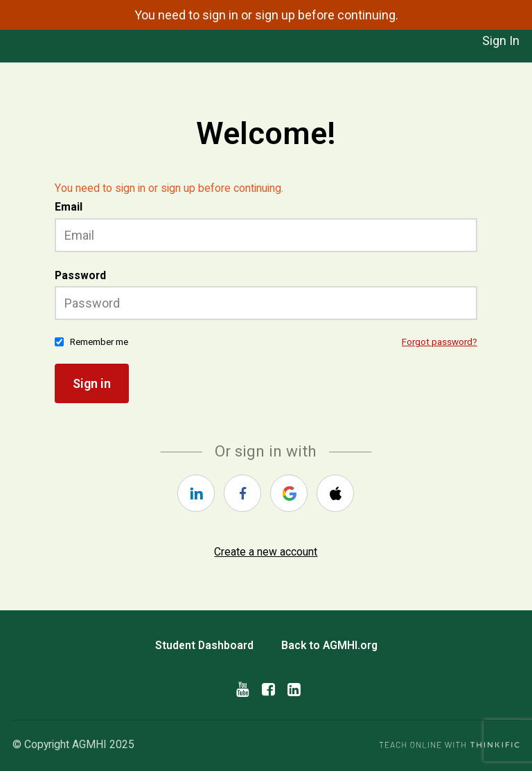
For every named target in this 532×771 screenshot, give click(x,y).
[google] (289, 493)
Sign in (92, 383)
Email (69, 207)
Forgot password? (440, 342)
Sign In (501, 41)
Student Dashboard (204, 645)
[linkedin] (196, 493)
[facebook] (242, 493)
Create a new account (266, 552)
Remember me (99, 342)
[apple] (335, 493)
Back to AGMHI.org (329, 645)
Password (80, 275)
